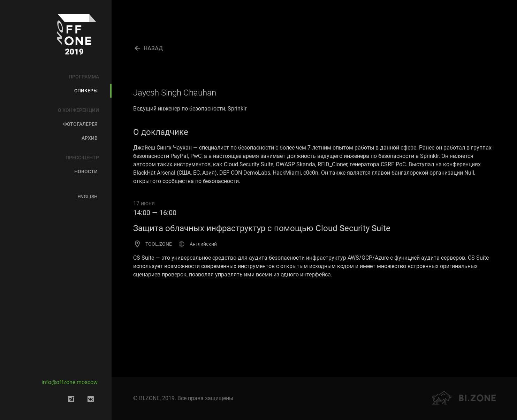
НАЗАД (153, 48)
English (88, 197)
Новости (86, 171)
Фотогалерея (80, 124)
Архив (90, 138)
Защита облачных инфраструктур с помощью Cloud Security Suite (262, 228)
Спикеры (86, 91)
